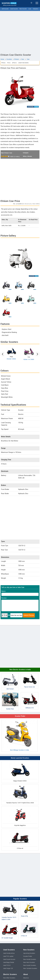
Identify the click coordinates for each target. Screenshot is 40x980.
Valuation (36, 9)
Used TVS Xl (7, 965)
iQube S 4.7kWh (29, 359)
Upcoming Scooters (29, 953)
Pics (9, 63)
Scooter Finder (20, 716)
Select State (31, 3)
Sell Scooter (5, 9)
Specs (14, 63)
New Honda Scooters (30, 959)
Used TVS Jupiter (8, 956)
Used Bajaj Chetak (9, 962)
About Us (26, 978)
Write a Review (27, 156)
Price (3, 63)
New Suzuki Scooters (30, 965)
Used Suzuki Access (9, 959)
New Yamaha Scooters (30, 968)
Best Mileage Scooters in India (20, 736)
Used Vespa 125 (8, 968)
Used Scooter (14, 9)
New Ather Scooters (9, 978)
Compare (26, 153)
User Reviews (23, 63)
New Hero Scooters (29, 962)
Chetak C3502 (11, 359)
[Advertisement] (20, 32)
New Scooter (23, 9)
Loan (30, 9)
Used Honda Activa (9, 953)
